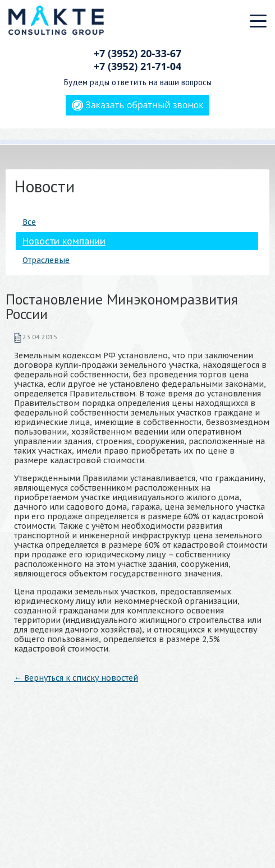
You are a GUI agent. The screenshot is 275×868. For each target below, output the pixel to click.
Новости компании (64, 241)
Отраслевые (46, 260)
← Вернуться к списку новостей (76, 678)
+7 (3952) (138, 53)
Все (29, 222)
